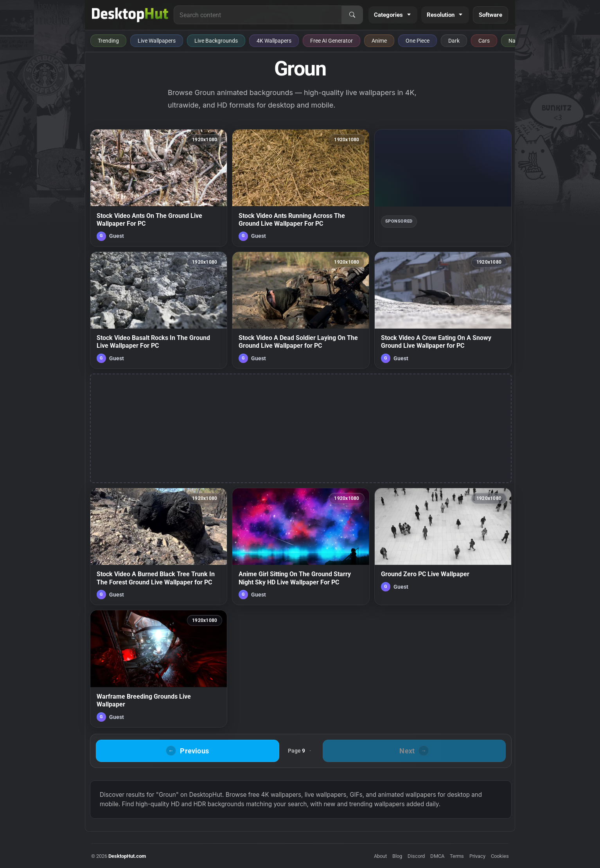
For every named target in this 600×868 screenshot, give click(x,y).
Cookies (500, 856)
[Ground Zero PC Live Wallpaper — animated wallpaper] (443, 546)
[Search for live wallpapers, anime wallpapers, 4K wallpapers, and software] (258, 15)
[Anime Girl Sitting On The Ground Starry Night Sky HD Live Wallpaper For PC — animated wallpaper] (301, 546)
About (380, 856)
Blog (397, 856)
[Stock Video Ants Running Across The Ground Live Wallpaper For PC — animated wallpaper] (301, 188)
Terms (457, 856)
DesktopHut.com (127, 856)
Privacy (477, 856)
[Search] (352, 15)
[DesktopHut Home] (130, 15)
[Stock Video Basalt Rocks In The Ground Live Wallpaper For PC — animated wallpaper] (159, 310)
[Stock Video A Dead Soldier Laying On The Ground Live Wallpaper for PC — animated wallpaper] (301, 310)
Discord (416, 856)
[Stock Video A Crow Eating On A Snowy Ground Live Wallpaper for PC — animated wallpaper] (443, 310)
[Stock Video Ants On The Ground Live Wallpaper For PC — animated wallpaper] (159, 188)
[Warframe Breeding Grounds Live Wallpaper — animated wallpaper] (159, 669)
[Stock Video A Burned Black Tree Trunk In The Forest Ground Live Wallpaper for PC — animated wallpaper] (159, 546)
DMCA (437, 856)
